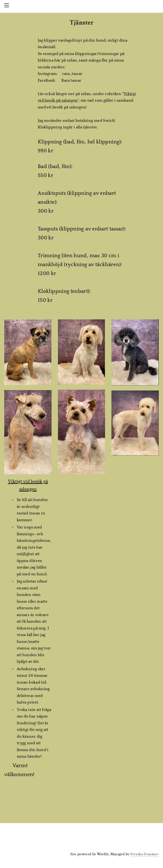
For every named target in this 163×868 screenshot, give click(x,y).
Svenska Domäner (144, 854)
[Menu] (7, 5)
